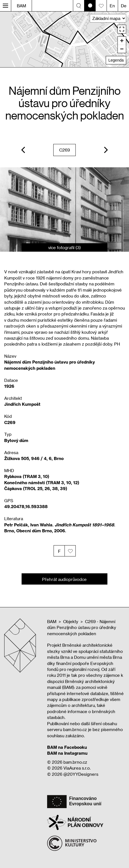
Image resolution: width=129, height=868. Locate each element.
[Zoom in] (122, 41)
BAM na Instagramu (67, 753)
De (124, 6)
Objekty (71, 621)
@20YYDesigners (81, 774)
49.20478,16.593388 (26, 506)
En (112, 6)
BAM (21, 6)
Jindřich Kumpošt (22, 404)
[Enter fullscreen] (122, 29)
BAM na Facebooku (67, 747)
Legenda (116, 60)
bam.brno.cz (75, 762)
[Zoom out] (122, 49)
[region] (64, 39)
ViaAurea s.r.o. (77, 768)
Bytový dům (16, 440)
